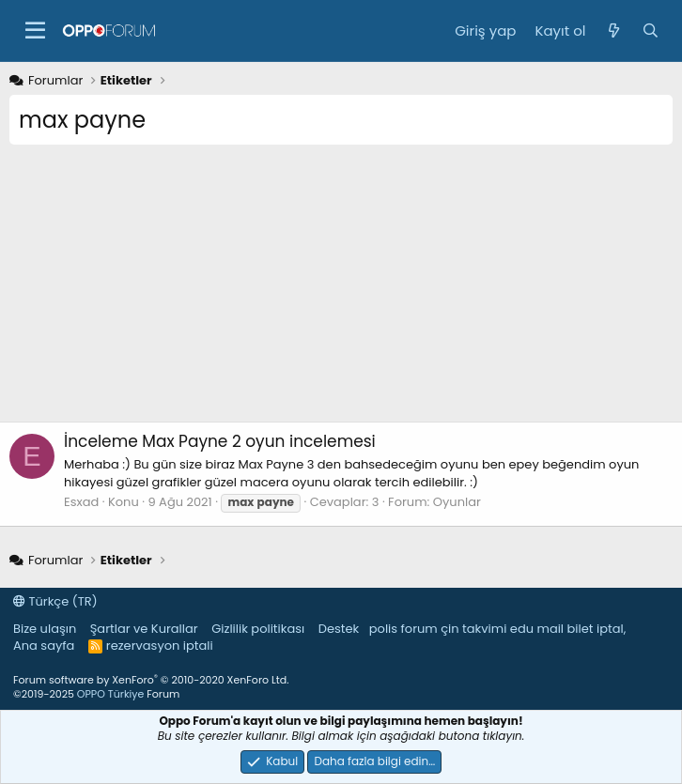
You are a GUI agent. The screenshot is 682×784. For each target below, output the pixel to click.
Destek (339, 629)
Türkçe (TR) (55, 601)
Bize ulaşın (45, 629)
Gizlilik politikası (258, 629)
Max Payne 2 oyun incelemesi (220, 441)
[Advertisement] (341, 290)
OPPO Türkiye (110, 694)
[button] (35, 31)
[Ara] (651, 31)
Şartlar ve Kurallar (144, 629)
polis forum (403, 629)
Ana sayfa (44, 646)
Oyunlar (457, 502)
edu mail (537, 629)
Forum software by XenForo (151, 680)
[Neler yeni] (613, 31)
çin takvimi (473, 629)
